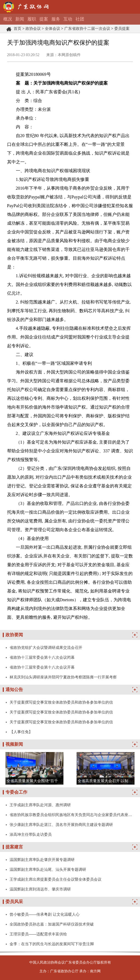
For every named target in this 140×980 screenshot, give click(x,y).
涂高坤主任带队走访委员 (31, 834)
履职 (32, 19)
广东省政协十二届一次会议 (87, 29)
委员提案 (122, 29)
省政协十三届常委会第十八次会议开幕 (42, 667)
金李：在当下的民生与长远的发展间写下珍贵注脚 (52, 944)
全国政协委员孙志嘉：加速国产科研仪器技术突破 (52, 924)
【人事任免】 (21, 732)
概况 (8, 19)
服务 (56, 19)
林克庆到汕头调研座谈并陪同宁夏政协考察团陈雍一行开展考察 (63, 677)
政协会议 (33, 29)
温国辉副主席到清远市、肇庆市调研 (40, 889)
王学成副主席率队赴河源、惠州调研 (40, 805)
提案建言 (14, 847)
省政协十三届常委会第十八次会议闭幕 (42, 657)
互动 (68, 19)
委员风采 (14, 902)
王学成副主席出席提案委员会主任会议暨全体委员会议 (56, 879)
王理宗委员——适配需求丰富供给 (38, 934)
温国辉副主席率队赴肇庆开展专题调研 (42, 860)
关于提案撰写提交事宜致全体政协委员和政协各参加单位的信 (61, 702)
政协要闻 (14, 635)
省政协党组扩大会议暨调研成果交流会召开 (46, 647)
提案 (44, 19)
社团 (80, 19)
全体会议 (52, 29)
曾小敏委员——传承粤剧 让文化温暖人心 (45, 914)
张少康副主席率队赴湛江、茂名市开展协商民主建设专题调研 (61, 825)
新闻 (20, 19)
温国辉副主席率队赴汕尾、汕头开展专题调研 (48, 869)
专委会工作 (16, 792)
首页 (17, 29)
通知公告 (14, 690)
